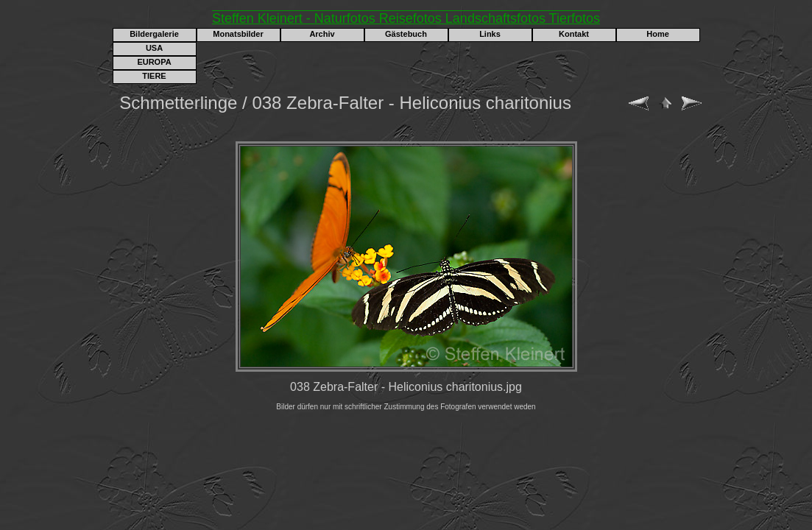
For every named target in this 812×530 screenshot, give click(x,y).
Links (490, 34)
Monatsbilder (238, 34)
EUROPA (154, 62)
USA (154, 48)
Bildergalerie (154, 34)
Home (658, 34)
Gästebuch (406, 34)
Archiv (322, 34)
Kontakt (574, 34)
